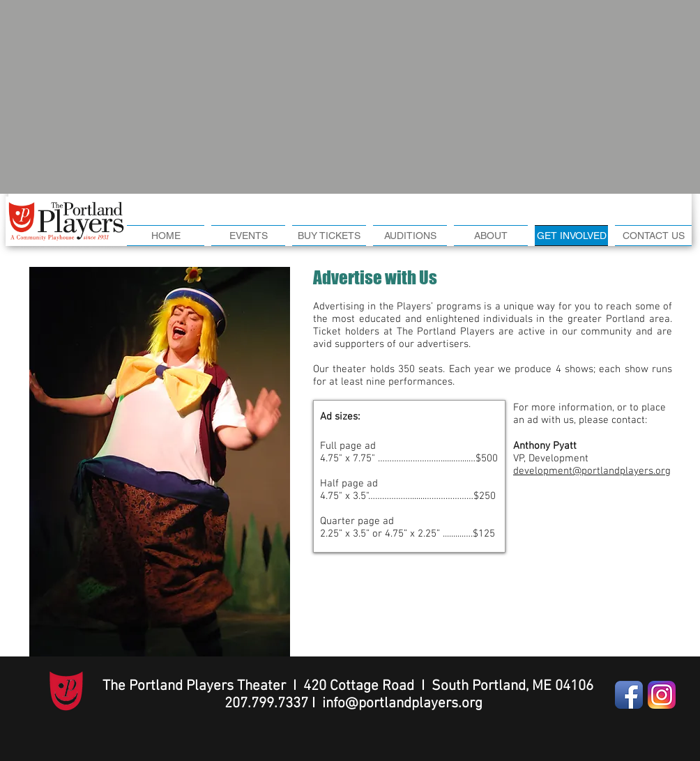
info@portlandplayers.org (402, 704)
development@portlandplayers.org (592, 471)
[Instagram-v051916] (662, 695)
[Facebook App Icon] (629, 695)
